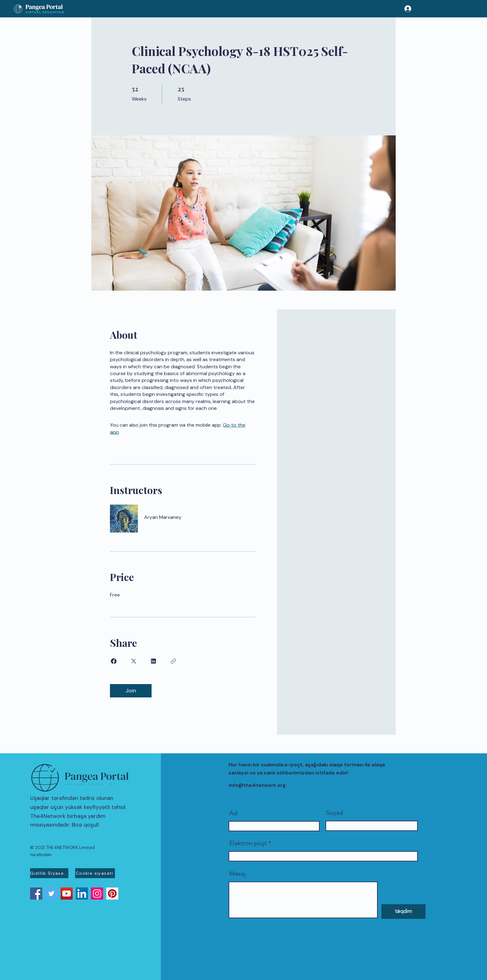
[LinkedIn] (82, 894)
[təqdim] (403, 912)
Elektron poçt (248, 843)
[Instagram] (97, 894)
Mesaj (237, 873)
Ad (233, 813)
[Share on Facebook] (114, 661)
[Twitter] (51, 894)
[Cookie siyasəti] (95, 873)
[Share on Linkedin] (153, 661)
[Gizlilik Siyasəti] (49, 873)
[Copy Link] (173, 661)
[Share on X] (134, 661)
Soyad (335, 813)
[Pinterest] (112, 894)
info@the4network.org (257, 785)
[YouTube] (67, 894)
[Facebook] (36, 894)
